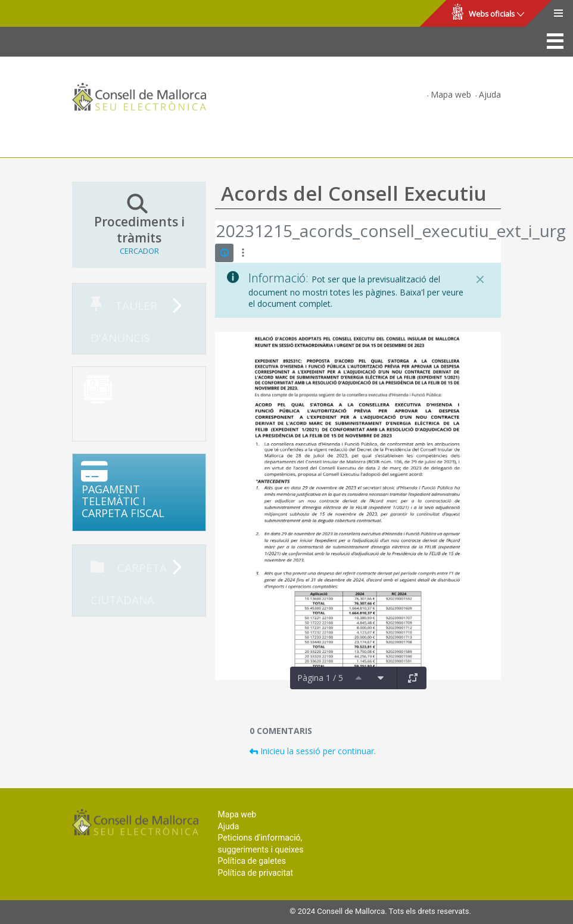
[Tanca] (480, 279)
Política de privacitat (256, 873)
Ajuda (490, 94)
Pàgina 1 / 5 (320, 678)
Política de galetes (252, 861)
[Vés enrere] (216, 232)
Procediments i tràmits (139, 225)
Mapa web (451, 94)
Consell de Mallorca (50, 14)
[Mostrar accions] (243, 253)
